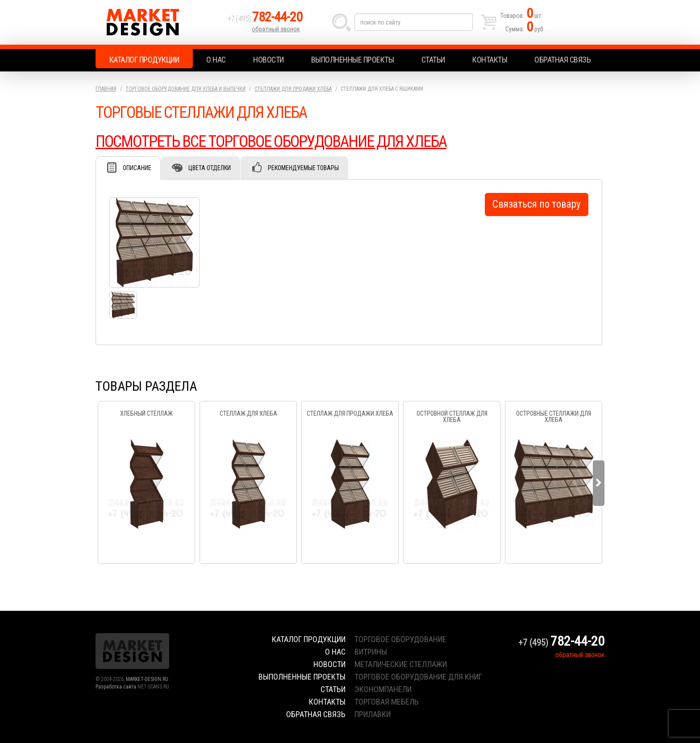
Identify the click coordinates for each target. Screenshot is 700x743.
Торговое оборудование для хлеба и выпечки (185, 89)
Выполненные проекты (353, 60)
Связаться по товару (537, 204)
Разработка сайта (116, 687)
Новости (269, 60)
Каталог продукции (144, 60)
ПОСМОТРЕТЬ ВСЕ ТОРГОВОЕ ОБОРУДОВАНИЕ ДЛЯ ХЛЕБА (271, 142)
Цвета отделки (210, 168)
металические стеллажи (401, 664)
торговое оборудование (400, 639)
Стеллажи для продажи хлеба (293, 89)
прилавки (373, 714)
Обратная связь (562, 60)
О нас (216, 60)
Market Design (159, 22)
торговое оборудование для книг (418, 677)
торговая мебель (387, 702)
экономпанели (383, 689)
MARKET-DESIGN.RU (147, 679)
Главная (106, 89)
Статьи (433, 60)
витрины (371, 652)
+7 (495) (265, 19)
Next (599, 483)
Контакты (490, 60)
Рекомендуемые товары (303, 168)
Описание (137, 168)
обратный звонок (276, 29)
